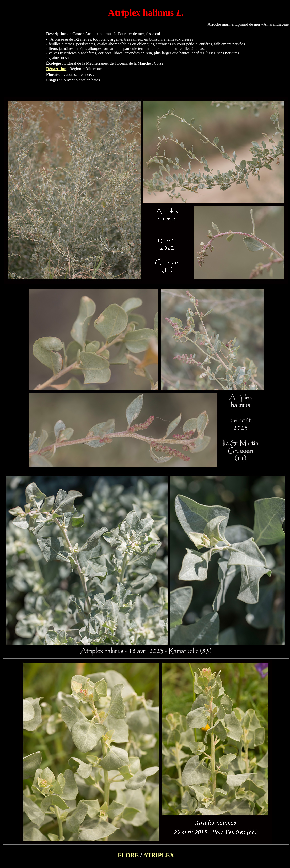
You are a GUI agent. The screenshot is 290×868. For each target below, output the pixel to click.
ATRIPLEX (159, 855)
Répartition (56, 69)
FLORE (128, 855)
